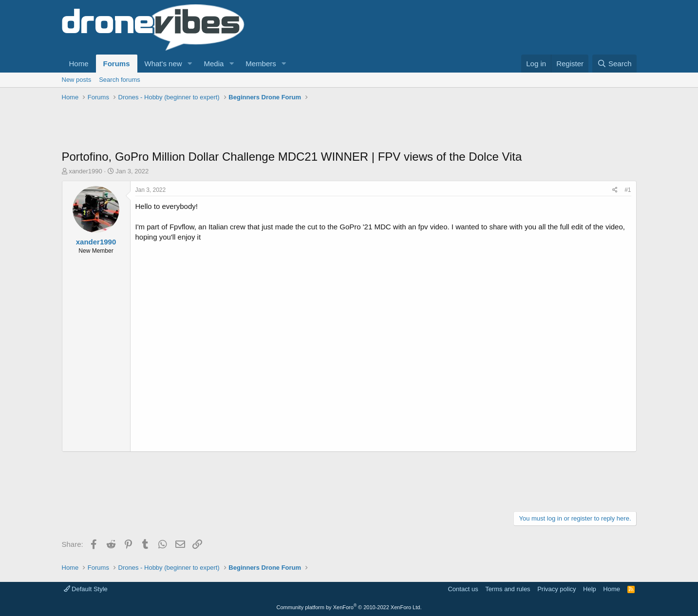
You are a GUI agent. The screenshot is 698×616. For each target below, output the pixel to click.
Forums (117, 64)
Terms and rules (508, 589)
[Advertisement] (239, 127)
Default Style (86, 589)
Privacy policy (557, 589)
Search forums (120, 80)
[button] (189, 64)
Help (590, 589)
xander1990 (85, 171)
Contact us (463, 589)
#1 (628, 190)
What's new (163, 64)
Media (214, 64)
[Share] (615, 190)
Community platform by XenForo (349, 607)
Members (261, 64)
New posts (77, 80)
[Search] (614, 64)
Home (79, 64)
